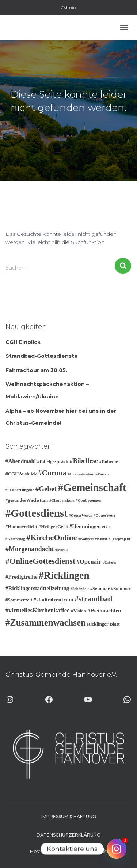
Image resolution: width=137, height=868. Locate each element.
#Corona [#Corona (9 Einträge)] (52, 473)
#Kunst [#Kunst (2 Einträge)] (101, 539)
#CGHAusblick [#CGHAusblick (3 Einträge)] (21, 474)
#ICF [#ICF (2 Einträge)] (106, 527)
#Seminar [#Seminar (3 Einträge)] (100, 588)
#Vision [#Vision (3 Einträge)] (79, 611)
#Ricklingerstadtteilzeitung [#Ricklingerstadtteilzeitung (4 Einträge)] (37, 588)
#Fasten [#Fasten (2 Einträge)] (102, 474)
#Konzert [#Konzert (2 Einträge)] (86, 539)
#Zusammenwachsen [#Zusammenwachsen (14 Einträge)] (46, 622)
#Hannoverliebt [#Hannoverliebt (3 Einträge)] (21, 526)
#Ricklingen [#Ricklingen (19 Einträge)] (64, 575)
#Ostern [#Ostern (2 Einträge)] (109, 562)
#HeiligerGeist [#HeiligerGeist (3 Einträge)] (54, 526)
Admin (69, 7)
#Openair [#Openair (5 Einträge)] (89, 562)
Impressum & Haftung (69, 817)
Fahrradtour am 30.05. (36, 370)
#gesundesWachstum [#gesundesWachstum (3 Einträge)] (27, 500)
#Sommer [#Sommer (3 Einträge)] (121, 588)
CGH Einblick (23, 342)
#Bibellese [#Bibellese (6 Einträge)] (84, 461)
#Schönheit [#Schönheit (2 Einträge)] (80, 589)
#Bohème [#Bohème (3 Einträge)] (109, 461)
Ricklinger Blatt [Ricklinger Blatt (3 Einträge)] (103, 624)
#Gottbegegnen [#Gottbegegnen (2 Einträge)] (88, 500)
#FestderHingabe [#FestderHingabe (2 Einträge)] (20, 490)
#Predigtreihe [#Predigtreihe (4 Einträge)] (21, 577)
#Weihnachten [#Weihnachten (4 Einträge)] (104, 611)
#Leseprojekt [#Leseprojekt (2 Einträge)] (119, 539)
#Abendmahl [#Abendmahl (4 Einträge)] (21, 461)
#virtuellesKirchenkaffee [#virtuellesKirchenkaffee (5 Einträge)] (38, 610)
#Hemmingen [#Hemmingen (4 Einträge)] (85, 526)
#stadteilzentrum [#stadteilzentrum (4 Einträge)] (54, 600)
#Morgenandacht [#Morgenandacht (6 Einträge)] (30, 549)
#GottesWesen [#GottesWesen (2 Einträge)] (81, 515)
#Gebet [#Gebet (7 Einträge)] (46, 489)
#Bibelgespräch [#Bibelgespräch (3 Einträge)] (53, 461)
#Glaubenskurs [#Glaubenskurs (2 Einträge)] (62, 500)
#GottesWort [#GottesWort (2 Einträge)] (104, 515)
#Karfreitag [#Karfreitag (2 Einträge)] (15, 539)
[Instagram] (117, 849)
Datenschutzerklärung (68, 835)
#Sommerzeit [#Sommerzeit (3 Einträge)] (19, 600)
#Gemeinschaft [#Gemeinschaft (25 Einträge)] (92, 487)
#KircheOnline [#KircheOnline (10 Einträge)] (52, 537)
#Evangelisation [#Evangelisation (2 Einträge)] (81, 474)
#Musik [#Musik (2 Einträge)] (61, 550)
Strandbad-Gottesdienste (42, 356)
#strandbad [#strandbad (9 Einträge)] (93, 599)
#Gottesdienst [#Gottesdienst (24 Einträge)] (37, 513)
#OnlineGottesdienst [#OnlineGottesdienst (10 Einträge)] (40, 561)
